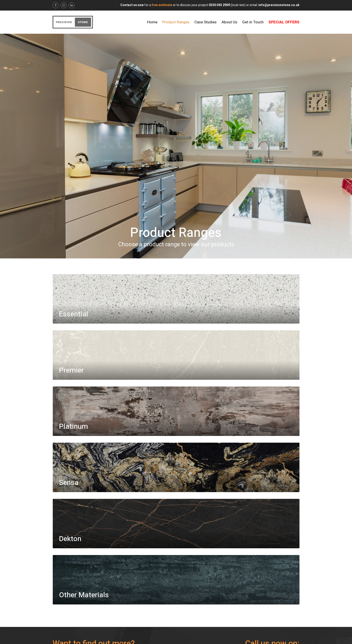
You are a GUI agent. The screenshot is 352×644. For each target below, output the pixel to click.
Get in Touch (253, 22)
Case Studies (206, 22)
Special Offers (284, 22)
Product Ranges (176, 22)
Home (152, 22)
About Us (229, 22)
